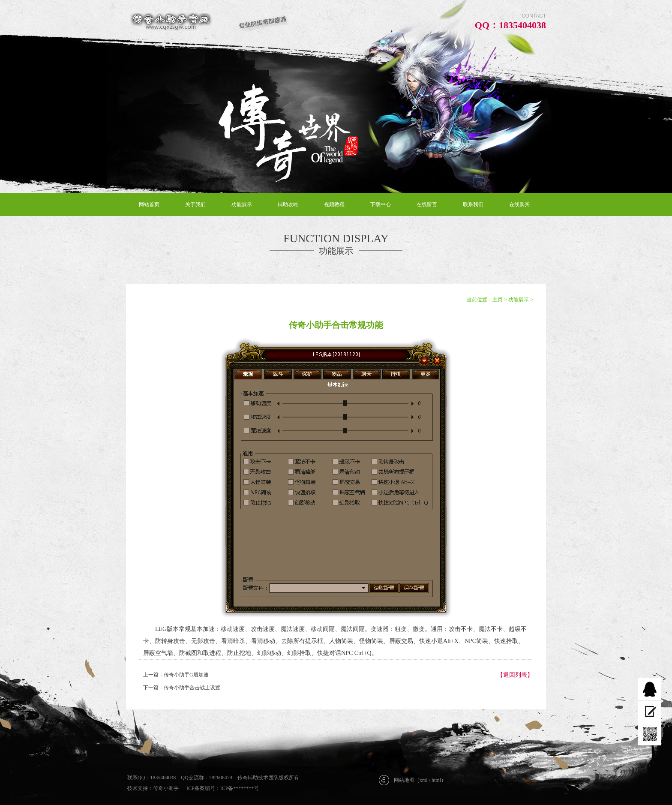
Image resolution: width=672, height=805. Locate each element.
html (436, 780)
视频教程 (334, 204)
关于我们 (195, 204)
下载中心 (381, 204)
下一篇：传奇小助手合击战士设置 (182, 688)
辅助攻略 (288, 204)
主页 (498, 300)
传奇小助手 (166, 788)
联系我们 (473, 204)
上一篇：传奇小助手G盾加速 (176, 675)
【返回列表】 (515, 675)
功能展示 (242, 204)
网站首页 (149, 204)
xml (424, 780)
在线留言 (427, 204)
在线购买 (519, 204)
